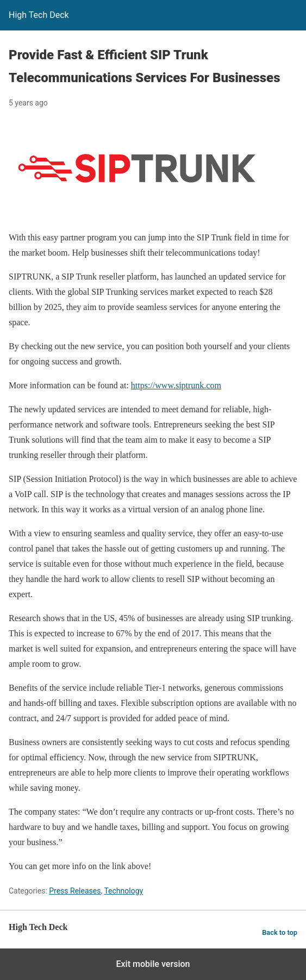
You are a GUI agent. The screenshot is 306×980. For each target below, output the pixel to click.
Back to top (280, 932)
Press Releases (75, 891)
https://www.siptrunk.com (176, 385)
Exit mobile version (153, 964)
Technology (123, 891)
